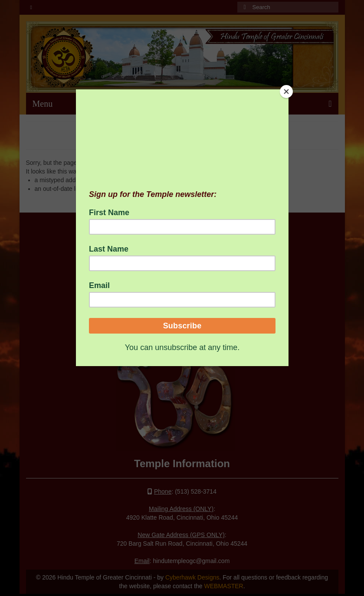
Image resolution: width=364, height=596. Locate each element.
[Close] (286, 92)
